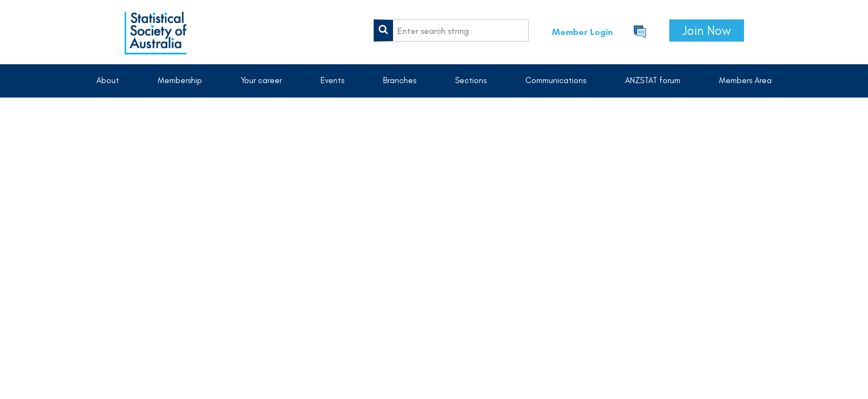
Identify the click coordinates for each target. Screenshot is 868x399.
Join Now (707, 30)
